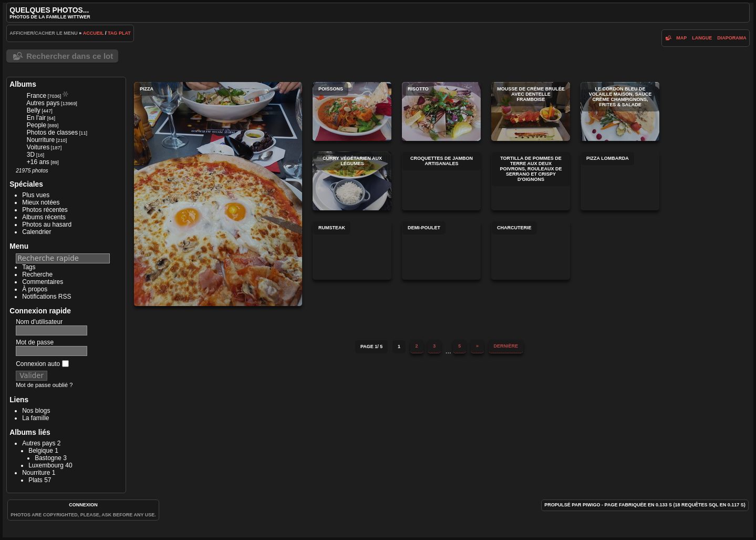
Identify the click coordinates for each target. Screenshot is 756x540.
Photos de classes (52, 133)
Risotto (441, 111)
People (37, 125)
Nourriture (41, 140)
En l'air (36, 118)
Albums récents (44, 217)
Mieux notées (41, 202)
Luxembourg (46, 465)
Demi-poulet (441, 250)
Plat (125, 33)
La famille (35, 418)
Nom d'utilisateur (39, 322)
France (37, 96)
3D (31, 155)
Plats (35, 480)
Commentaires (43, 282)
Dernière (506, 346)
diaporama (732, 38)
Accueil (94, 33)
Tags (29, 267)
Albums (23, 84)
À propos (35, 289)
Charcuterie (531, 250)
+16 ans (38, 162)
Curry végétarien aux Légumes (352, 181)
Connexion (83, 505)
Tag (112, 33)
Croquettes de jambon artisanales (441, 181)
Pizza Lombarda (620, 181)
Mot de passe (35, 342)
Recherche (37, 274)
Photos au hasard (47, 225)
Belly (34, 110)
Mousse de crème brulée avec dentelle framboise (531, 111)
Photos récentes (45, 210)
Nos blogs (36, 411)
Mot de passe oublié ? (44, 385)
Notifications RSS (46, 297)
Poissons (352, 111)
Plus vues (36, 195)
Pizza (218, 194)
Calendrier (37, 232)
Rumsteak (352, 250)
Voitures (38, 147)
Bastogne (48, 458)
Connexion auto (42, 364)
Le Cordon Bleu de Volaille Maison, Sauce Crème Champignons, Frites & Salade (620, 111)
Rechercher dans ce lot (70, 56)
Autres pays (43, 103)
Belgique (41, 451)
